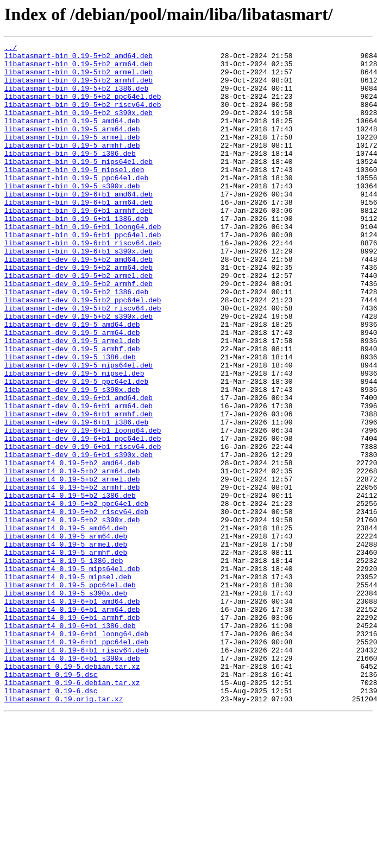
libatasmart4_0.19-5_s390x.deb (66, 704)
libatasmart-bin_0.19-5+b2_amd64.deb (78, 59)
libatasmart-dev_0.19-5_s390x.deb (72, 459)
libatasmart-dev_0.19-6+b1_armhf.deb (78, 489)
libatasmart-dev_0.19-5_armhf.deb (72, 410)
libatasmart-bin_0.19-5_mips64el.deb (78, 186)
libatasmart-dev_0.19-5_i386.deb (70, 420)
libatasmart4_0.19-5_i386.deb (64, 664)
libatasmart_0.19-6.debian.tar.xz (72, 811)
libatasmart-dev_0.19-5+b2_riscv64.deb (83, 362)
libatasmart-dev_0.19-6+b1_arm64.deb (78, 479)
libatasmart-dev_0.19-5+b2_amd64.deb (78, 303)
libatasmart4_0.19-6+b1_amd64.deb (72, 713)
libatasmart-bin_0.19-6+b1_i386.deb (76, 254)
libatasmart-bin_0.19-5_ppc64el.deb (76, 205)
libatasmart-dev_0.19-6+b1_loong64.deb (83, 508)
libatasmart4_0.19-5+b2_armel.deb (72, 567)
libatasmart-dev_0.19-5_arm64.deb (72, 391)
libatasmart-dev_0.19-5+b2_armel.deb (78, 322)
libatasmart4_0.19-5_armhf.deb (66, 655)
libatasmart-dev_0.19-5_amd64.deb (72, 381)
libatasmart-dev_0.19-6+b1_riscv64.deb (83, 528)
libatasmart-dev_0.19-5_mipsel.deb (74, 440)
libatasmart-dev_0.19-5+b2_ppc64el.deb (83, 352)
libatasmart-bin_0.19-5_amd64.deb (72, 137)
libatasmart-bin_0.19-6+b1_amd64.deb (78, 225)
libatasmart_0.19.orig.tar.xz (64, 831)
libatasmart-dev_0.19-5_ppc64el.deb (76, 449)
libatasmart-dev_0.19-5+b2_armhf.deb (78, 332)
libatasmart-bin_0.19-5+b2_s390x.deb (78, 127)
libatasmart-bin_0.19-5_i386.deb (70, 176)
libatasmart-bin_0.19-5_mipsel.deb (74, 195)
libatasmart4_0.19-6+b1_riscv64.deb (76, 772)
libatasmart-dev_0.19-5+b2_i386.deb (76, 342)
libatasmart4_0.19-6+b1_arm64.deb (72, 723)
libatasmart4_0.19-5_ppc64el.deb (70, 694)
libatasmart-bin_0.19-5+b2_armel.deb (78, 78)
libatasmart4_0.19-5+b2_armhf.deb (72, 576)
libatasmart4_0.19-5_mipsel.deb (68, 684)
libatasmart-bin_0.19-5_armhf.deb (72, 166)
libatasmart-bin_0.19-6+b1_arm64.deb (78, 235)
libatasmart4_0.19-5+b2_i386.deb (70, 586)
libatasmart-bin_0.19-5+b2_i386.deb (76, 98)
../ (11, 49)
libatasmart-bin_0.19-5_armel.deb (72, 156)
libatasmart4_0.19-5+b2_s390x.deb (72, 616)
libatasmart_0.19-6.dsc (51, 821)
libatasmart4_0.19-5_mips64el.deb (72, 674)
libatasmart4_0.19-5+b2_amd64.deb (72, 547)
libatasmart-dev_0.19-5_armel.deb (72, 401)
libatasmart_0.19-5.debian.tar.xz (72, 791)
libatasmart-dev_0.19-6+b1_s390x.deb (78, 537)
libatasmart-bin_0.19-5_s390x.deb (72, 215)
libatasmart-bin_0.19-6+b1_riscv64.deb (83, 283)
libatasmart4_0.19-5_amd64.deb (66, 625)
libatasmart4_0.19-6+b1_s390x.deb (72, 782)
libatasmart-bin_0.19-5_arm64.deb (72, 147)
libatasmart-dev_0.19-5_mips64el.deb (78, 430)
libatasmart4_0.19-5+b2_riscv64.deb (76, 606)
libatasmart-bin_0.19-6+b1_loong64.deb (83, 264)
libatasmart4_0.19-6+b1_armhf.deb (72, 733)
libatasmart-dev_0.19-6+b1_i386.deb (76, 498)
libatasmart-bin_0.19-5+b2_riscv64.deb (83, 117)
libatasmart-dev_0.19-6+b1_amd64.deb (78, 469)
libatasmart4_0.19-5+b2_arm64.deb (72, 557)
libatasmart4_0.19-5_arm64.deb (66, 635)
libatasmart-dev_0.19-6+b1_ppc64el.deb (83, 518)
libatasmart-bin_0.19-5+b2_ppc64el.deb (83, 107)
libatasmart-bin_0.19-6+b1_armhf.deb (78, 244)
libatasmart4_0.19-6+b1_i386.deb (70, 743)
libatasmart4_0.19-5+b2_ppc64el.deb (76, 596)
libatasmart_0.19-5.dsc (51, 801)
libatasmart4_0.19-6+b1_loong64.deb (76, 752)
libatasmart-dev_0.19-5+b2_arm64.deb (78, 313)
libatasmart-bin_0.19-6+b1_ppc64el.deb (83, 274)
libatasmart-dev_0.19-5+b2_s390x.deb (78, 371)
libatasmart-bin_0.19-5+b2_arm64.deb (78, 68)
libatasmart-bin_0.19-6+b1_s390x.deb (78, 293)
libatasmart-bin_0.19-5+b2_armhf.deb (78, 88)
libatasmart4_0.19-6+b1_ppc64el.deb (76, 762)
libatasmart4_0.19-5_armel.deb (66, 645)
